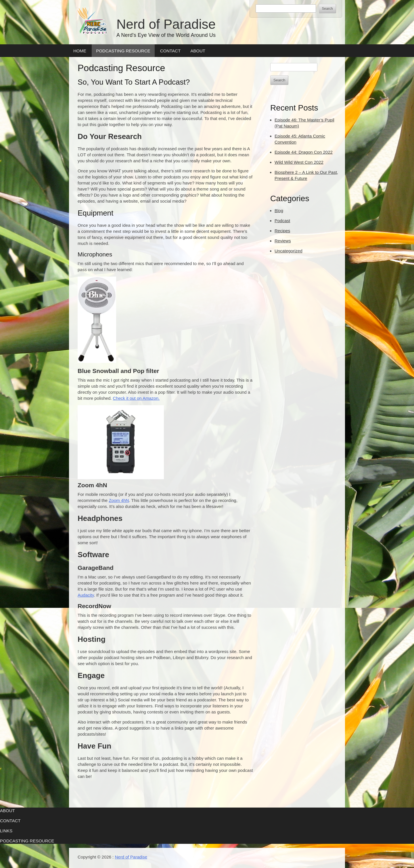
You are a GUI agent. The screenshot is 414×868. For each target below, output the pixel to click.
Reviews (283, 241)
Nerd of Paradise (166, 24)
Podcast (282, 221)
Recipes (282, 231)
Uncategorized (289, 251)
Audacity (86, 595)
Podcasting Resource (123, 51)
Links (6, 831)
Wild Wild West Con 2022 (299, 162)
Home (80, 51)
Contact (170, 51)
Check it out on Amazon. (136, 398)
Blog (279, 211)
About (198, 51)
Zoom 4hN (119, 500)
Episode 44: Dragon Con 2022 (304, 152)
